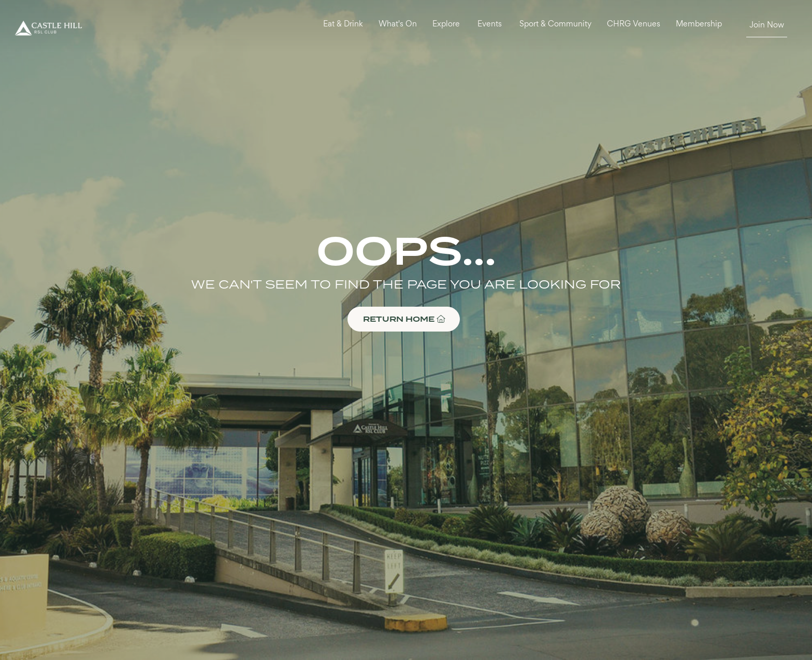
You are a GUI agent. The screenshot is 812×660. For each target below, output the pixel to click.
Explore (446, 25)
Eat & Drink (343, 25)
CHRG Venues (634, 25)
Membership (699, 25)
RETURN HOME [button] (404, 319)
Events (490, 25)
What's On (398, 25)
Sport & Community (555, 25)
